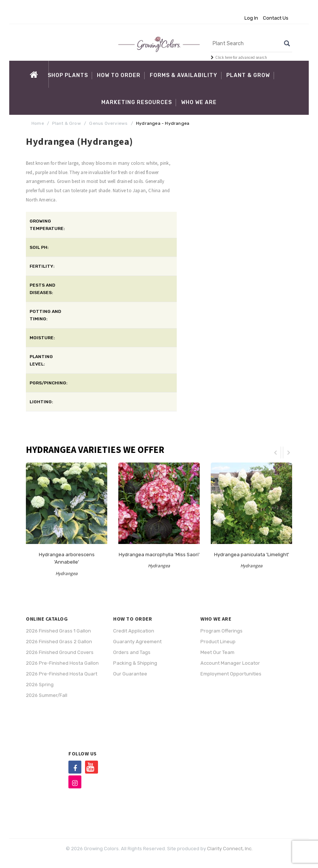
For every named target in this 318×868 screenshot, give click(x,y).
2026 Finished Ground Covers (60, 652)
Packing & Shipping (135, 663)
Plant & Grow (66, 123)
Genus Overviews (108, 123)
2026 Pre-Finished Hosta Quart (62, 674)
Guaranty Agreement (137, 642)
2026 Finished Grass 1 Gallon (58, 631)
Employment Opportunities (231, 674)
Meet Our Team (217, 652)
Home (38, 123)
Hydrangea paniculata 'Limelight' (252, 555)
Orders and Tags (132, 652)
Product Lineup (218, 642)
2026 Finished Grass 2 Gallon (59, 642)
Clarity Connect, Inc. (230, 849)
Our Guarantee (130, 674)
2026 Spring (40, 685)
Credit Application (134, 631)
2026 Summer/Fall (47, 695)
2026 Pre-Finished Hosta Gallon (62, 663)
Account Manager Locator (230, 663)
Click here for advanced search (241, 57)
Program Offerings (221, 631)
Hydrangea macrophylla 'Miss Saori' (159, 555)
